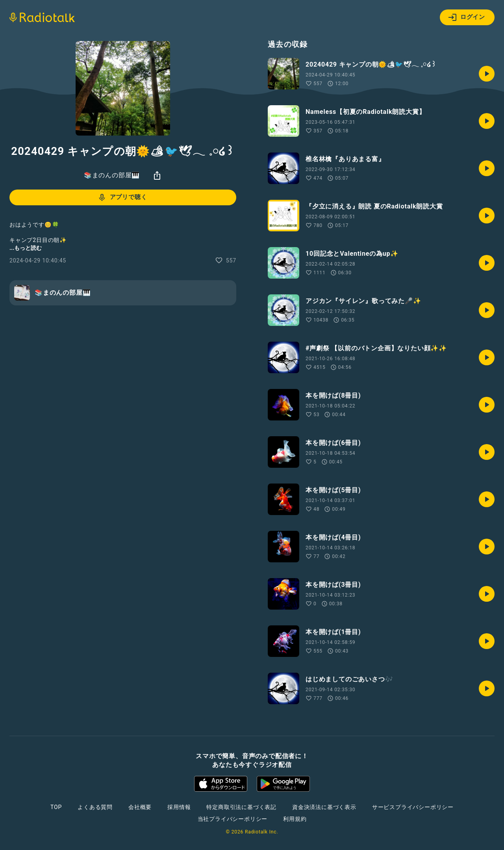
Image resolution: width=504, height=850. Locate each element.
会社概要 (140, 807)
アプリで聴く (122, 197)
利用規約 (295, 819)
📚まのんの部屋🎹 (112, 175)
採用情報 (179, 807)
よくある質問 (95, 807)
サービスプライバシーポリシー (413, 807)
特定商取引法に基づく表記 (241, 807)
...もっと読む (26, 248)
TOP (56, 807)
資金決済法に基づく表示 (324, 807)
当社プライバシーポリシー (233, 819)
